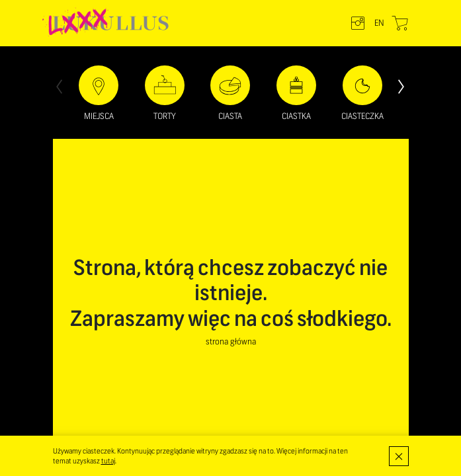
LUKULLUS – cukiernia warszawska (111, 23)
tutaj (108, 461)
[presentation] (59, 85)
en (379, 23)
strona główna (231, 342)
